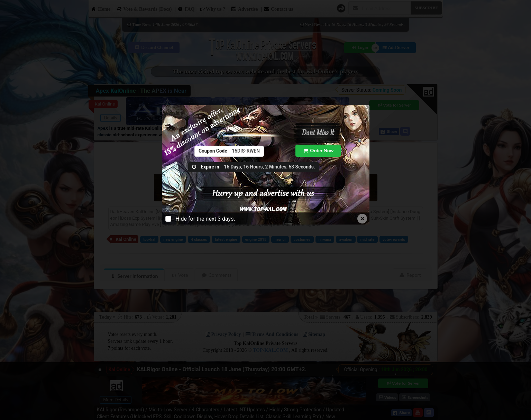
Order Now (318, 150)
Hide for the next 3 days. (205, 219)
